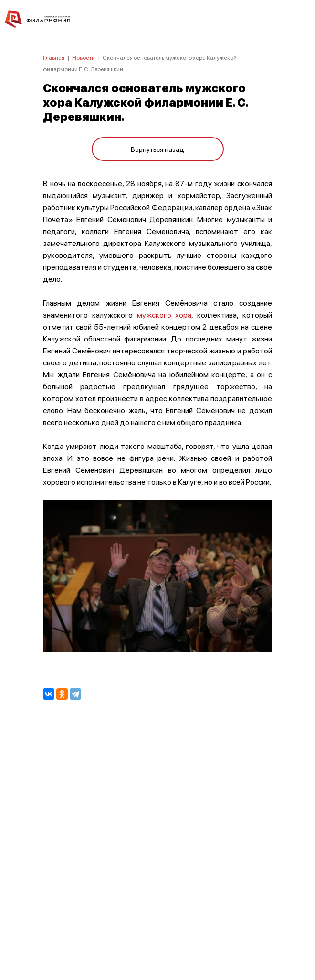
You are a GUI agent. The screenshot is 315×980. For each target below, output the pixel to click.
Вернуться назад (157, 149)
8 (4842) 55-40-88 (158, 935)
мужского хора (164, 314)
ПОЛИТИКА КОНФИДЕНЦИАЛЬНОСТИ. (158, 845)
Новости (84, 58)
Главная (54, 58)
